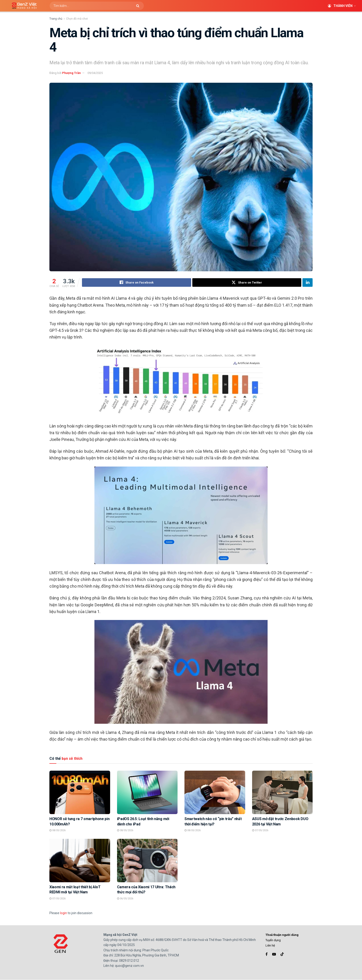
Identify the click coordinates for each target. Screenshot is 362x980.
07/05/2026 (260, 831)
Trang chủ (56, 19)
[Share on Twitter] (247, 283)
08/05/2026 (57, 831)
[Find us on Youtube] (274, 954)
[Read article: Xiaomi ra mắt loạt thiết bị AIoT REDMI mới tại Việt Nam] (80, 861)
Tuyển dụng (273, 940)
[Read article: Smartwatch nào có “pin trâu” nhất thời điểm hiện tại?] (215, 793)
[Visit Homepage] (23, 6)
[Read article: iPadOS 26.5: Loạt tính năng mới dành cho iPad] (147, 793)
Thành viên (340, 6)
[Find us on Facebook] (267, 954)
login (63, 913)
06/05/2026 (125, 899)
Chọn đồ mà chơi (77, 19)
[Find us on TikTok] (282, 954)
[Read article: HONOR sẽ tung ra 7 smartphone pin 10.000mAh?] (80, 793)
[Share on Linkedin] (308, 283)
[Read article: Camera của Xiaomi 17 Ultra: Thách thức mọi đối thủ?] (147, 861)
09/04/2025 (95, 73)
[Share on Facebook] (137, 283)
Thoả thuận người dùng (282, 935)
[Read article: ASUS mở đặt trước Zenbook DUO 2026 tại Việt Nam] (282, 793)
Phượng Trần (71, 73)
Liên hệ (270, 946)
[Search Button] (139, 6)
